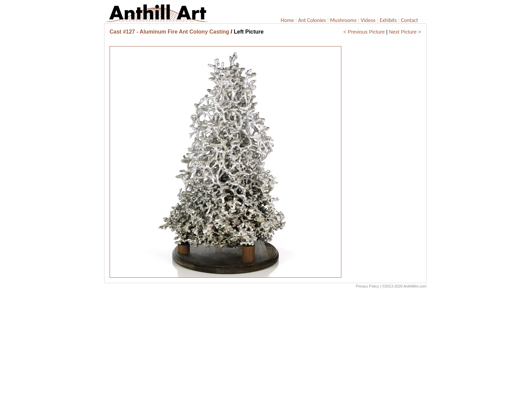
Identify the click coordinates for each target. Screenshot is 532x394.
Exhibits (388, 20)
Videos (368, 20)
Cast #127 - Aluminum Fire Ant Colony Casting (169, 32)
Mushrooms (343, 20)
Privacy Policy (367, 286)
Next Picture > (405, 32)
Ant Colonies (312, 20)
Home (287, 20)
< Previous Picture (364, 32)
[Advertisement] (265, 343)
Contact (410, 20)
